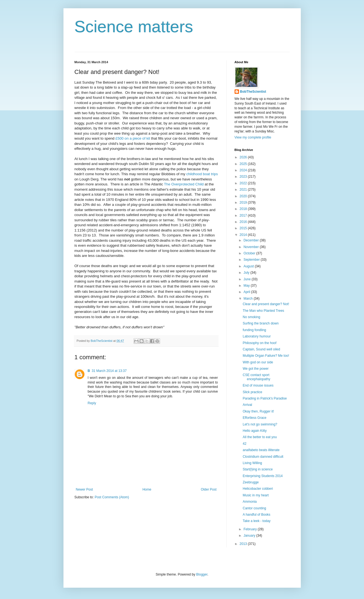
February (250, 529)
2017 (244, 215)
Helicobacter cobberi (258, 489)
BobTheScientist (253, 92)
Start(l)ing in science (258, 469)
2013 (244, 544)
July (247, 273)
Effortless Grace (254, 418)
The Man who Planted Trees (263, 311)
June (247, 279)
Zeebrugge (251, 482)
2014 (244, 235)
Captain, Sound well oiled (261, 349)
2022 (244, 183)
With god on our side (258, 362)
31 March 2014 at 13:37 (109, 371)
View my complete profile (253, 137)
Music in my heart (256, 495)
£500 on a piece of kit (133, 138)
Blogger (202, 574)
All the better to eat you (260, 437)
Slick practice (252, 392)
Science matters (134, 27)
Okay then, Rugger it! (258, 411)
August (249, 266)
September (252, 260)
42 (244, 444)
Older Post (209, 489)
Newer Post (84, 489)
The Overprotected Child (184, 184)
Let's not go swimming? (260, 424)
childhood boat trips (202, 174)
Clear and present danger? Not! (266, 304)
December (252, 240)
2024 (244, 170)
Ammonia (250, 502)
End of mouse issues (258, 385)
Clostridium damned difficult (263, 457)
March (249, 299)
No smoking (251, 317)
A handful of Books (256, 515)
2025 (244, 164)
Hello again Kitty (255, 431)
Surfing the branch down (261, 323)
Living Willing (252, 463)
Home (147, 489)
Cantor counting (254, 508)
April (247, 292)
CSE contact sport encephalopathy (256, 377)
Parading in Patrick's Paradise (265, 398)
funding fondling (254, 330)
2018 (244, 209)
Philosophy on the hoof (259, 343)
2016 (244, 222)
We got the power (256, 369)
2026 (244, 157)
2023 (244, 177)
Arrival (247, 405)
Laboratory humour (257, 336)
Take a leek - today (257, 521)
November (252, 247)
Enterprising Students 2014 (263, 476)
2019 (244, 203)
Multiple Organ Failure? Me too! (266, 356)
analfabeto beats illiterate (261, 450)
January (250, 536)
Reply (92, 403)
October (250, 253)
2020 (244, 196)
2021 (244, 190)
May (247, 286)
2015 (244, 228)
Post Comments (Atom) (112, 497)
